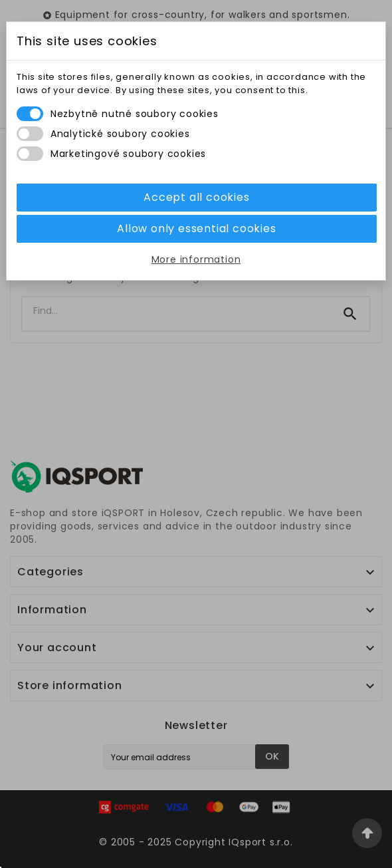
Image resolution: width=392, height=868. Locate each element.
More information (196, 259)
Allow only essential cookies (196, 228)
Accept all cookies (196, 197)
